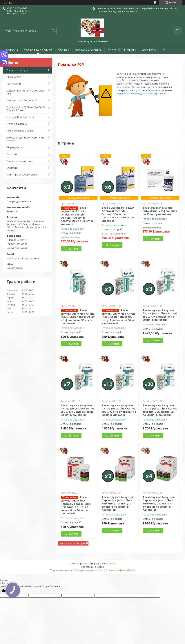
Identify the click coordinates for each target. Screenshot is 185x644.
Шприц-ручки (14, 147)
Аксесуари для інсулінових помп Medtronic (25, 139)
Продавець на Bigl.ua (92, 567)
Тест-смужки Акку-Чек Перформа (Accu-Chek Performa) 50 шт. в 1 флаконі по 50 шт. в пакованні (76, 505)
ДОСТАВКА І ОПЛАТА (88, 50)
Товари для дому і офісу (20, 161)
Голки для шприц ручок (20, 131)
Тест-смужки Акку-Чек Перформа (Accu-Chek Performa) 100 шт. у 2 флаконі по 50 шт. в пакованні (118, 503)
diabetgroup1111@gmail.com (23, 258)
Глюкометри (14, 77)
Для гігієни (12, 168)
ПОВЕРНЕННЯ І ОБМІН (122, 50)
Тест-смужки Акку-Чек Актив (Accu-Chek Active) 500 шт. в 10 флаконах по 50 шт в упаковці (119, 410)
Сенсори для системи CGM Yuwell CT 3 (26, 92)
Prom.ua (111, 564)
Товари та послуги (17, 70)
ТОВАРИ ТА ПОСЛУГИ (38, 50)
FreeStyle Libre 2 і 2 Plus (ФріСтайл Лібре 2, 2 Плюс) (26, 109)
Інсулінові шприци (17, 124)
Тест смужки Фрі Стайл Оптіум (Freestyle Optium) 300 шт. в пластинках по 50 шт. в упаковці (118, 214)
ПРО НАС (64, 50)
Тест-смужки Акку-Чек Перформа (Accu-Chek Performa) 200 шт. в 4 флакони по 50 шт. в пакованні (159, 503)
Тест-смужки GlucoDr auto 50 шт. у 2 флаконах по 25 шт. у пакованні (160, 211)
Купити (73, 249)
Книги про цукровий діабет (22, 175)
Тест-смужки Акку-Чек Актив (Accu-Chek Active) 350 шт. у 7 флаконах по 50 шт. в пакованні (78, 410)
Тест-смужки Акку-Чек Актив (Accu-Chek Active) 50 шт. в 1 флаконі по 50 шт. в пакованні (78, 317)
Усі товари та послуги (72, 543)
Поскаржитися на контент (89, 570)
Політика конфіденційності (120, 570)
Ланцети (12, 154)
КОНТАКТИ (149, 50)
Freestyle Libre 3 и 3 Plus (20, 117)
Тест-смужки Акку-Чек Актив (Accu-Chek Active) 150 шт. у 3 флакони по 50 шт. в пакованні (160, 315)
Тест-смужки (14, 84)
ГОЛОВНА (12, 50)
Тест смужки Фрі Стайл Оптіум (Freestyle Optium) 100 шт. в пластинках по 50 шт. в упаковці (77, 216)
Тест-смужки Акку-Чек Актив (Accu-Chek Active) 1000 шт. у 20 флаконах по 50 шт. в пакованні (160, 410)
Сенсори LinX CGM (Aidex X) (22, 100)
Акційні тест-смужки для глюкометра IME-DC (142, 94)
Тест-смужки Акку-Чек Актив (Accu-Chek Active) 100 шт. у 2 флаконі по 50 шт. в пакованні (119, 317)
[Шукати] (53, 31)
